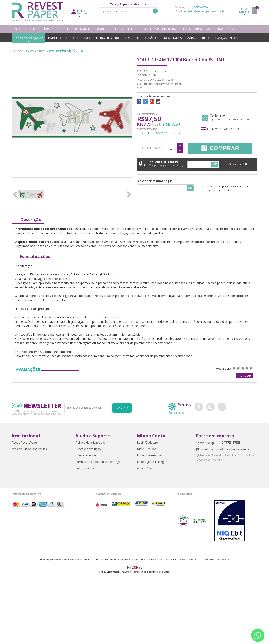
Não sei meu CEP (237, 164)
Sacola (244, 10)
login (123, 4)
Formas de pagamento (220, 129)
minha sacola (254, 11)
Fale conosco (85, 468)
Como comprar (86, 455)
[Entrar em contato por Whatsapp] (258, 635)
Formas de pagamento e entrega (98, 462)
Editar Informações (150, 455)
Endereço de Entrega (151, 462)
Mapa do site (222, 560)
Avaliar (245, 376)
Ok (190, 188)
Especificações (35, 256)
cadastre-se (139, 4)
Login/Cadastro (148, 442)
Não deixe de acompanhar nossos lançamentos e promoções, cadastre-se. (37, 412)
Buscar (155, 11)
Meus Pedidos (147, 449)
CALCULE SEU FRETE (162, 164)
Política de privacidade (91, 442)
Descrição (31, 219)
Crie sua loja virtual (109, 572)
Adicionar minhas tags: (155, 181)
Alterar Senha (146, 468)
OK (215, 164)
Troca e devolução (88, 449)
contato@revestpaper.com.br (204, 11)
